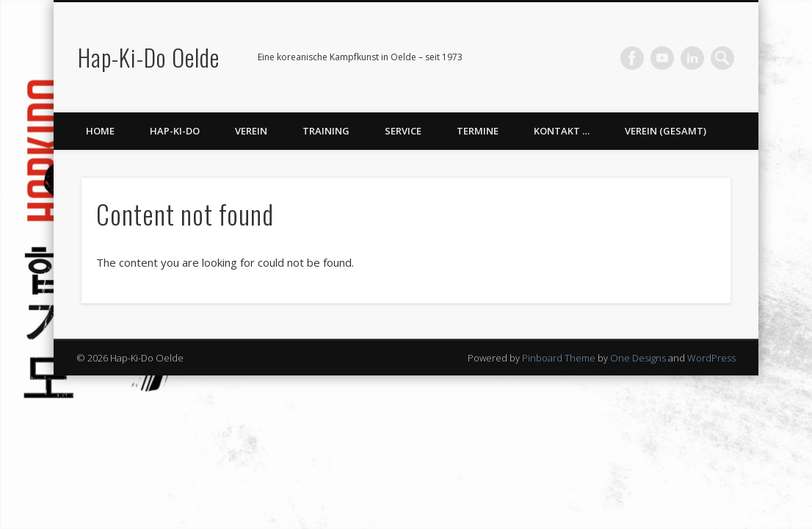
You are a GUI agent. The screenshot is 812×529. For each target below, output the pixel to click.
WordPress (711, 358)
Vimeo (662, 58)
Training (326, 131)
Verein (251, 131)
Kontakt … (562, 131)
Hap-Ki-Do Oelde (149, 57)
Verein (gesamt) (666, 131)
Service (403, 131)
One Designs (638, 358)
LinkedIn (692, 58)
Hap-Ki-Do (175, 131)
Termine (478, 131)
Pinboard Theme (559, 358)
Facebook (632, 58)
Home (100, 131)
